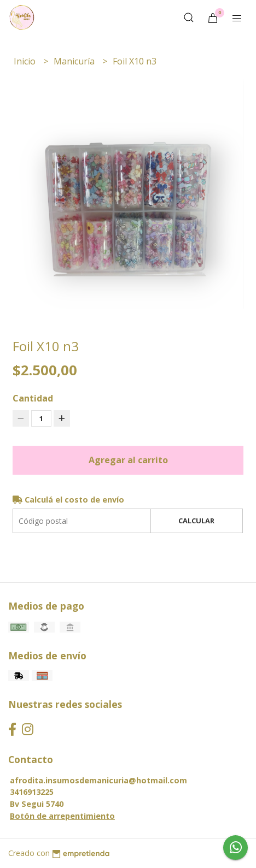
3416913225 (32, 792)
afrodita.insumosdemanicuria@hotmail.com (98, 780)
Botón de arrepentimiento (62, 816)
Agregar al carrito (128, 460)
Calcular (196, 521)
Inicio (26, 61)
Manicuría (75, 61)
